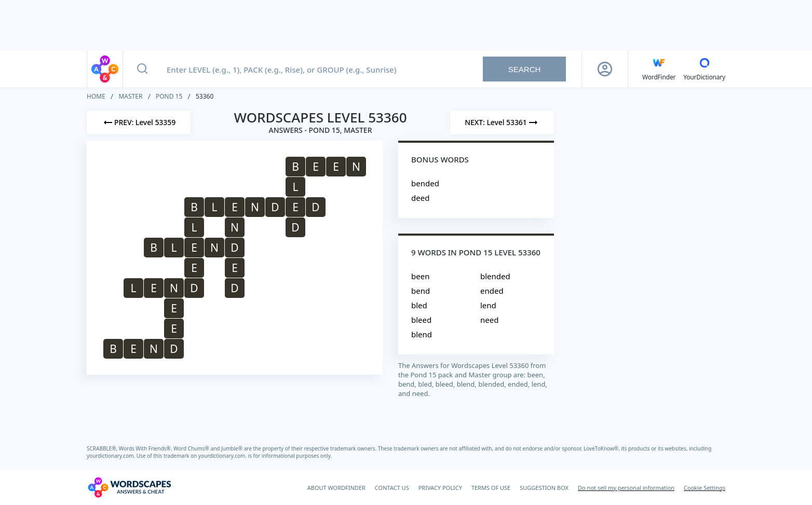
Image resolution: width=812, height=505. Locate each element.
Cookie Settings (705, 488)
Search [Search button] (525, 69)
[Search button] (142, 69)
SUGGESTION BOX (544, 488)
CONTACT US (392, 488)
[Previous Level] (139, 122)
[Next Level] (502, 122)
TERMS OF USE (491, 488)
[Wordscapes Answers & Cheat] (129, 487)
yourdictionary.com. (112, 456)
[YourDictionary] (704, 69)
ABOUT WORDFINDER (336, 488)
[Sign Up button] (605, 69)
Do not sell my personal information (626, 488)
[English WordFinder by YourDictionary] (659, 69)
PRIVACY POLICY (440, 488)
